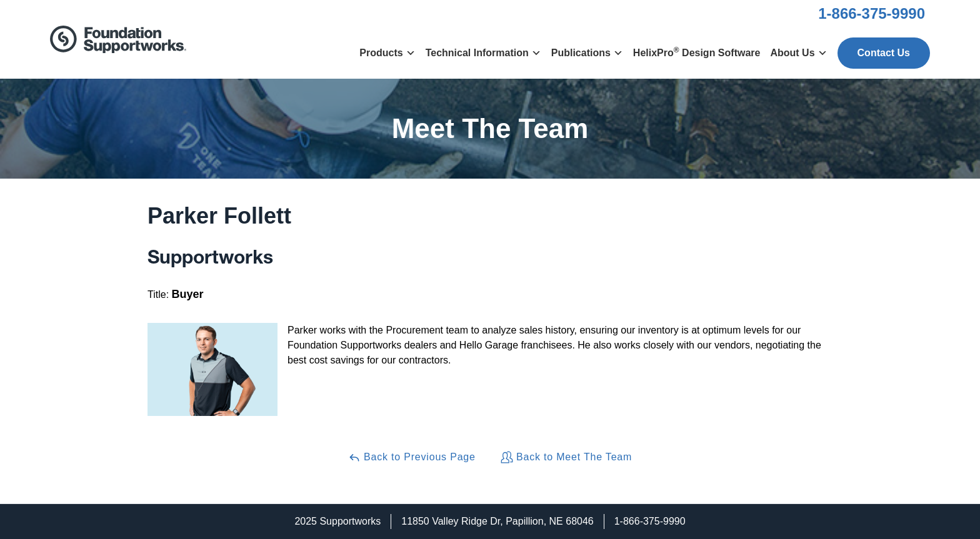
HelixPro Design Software (697, 52)
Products (387, 53)
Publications (587, 53)
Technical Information (483, 53)
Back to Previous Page (412, 457)
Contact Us (884, 53)
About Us (798, 53)
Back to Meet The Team (566, 457)
